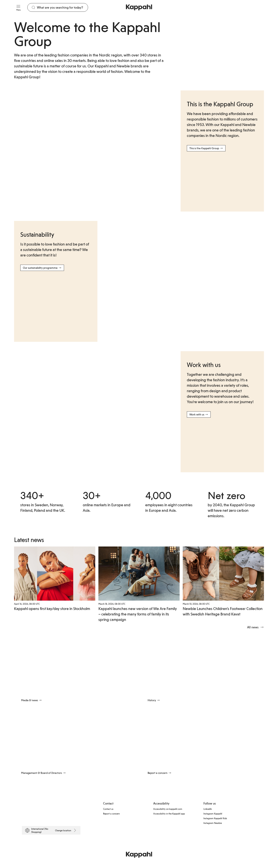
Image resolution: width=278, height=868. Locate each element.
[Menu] (18, 7)
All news (256, 627)
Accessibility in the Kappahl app (169, 813)
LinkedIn (208, 808)
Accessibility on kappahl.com (168, 808)
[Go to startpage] (139, 7)
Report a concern (111, 813)
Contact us (108, 808)
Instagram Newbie (213, 822)
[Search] (62, 7)
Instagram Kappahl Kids (215, 818)
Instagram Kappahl (213, 813)
